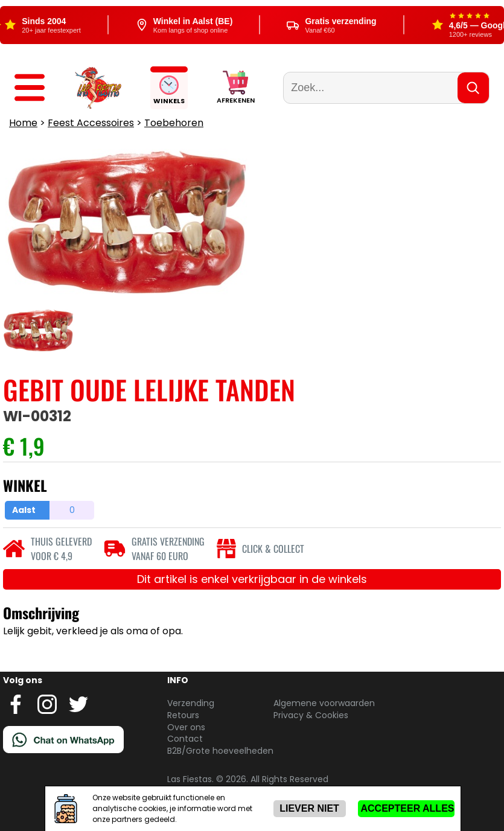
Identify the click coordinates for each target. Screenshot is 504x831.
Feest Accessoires (91, 123)
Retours (183, 715)
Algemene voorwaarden (324, 703)
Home (23, 123)
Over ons (186, 727)
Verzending (191, 703)
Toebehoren (174, 123)
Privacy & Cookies (311, 715)
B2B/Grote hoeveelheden (220, 751)
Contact (185, 739)
